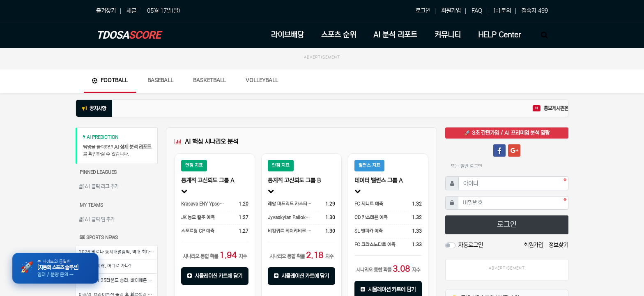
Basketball (209, 80)
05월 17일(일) (163, 11)
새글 (131, 11)
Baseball (160, 80)
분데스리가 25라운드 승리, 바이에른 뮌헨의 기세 (118, 280)
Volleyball (262, 80)
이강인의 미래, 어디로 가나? (105, 266)
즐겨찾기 (106, 11)
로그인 (423, 11)
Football (110, 80)
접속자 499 (535, 11)
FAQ (477, 11)
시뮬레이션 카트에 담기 (215, 276)
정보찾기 (559, 245)
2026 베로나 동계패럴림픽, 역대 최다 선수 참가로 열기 (118, 252)
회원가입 (451, 11)
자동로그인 (471, 245)
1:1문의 (502, 11)
